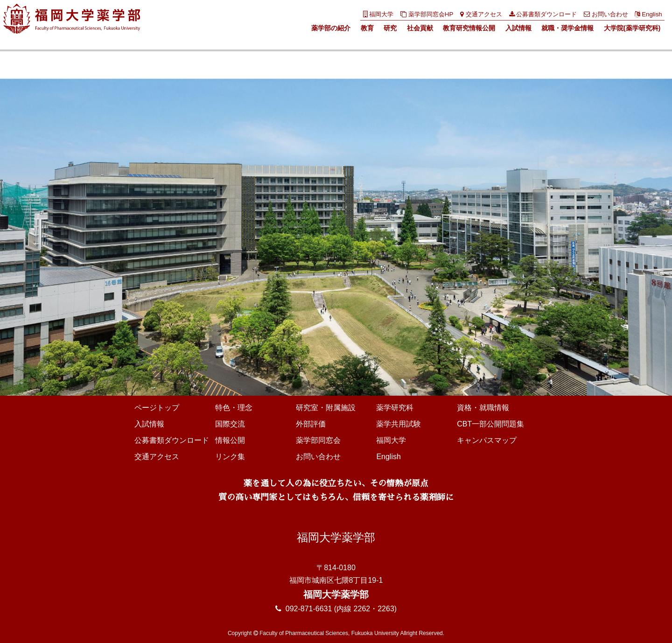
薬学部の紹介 (331, 28)
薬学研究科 (395, 408)
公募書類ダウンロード (543, 14)
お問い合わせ (606, 14)
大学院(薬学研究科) (632, 28)
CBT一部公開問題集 (490, 424)
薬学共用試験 (399, 424)
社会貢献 (420, 28)
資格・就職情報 (483, 408)
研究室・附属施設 (326, 408)
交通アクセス (481, 14)
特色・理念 (234, 408)
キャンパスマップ (487, 440)
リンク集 (230, 457)
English (648, 14)
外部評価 (311, 424)
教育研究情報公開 (469, 28)
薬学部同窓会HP (427, 14)
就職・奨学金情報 (567, 28)
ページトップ (157, 408)
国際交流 (230, 424)
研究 (390, 28)
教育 (367, 28)
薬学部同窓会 (318, 440)
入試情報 (518, 28)
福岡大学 (378, 14)
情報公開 (230, 440)
